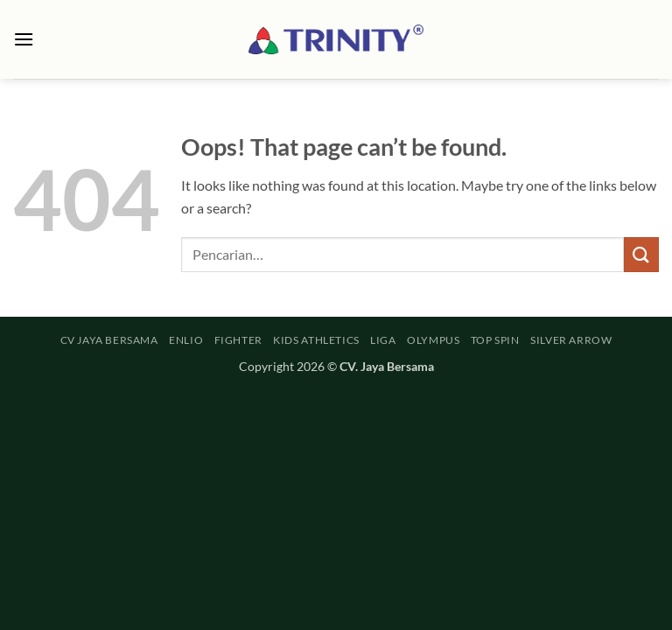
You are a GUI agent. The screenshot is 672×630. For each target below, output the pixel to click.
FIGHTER (238, 340)
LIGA (383, 340)
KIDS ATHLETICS (316, 340)
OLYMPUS (433, 340)
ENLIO (186, 340)
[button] (24, 39)
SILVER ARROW (571, 340)
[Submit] (641, 254)
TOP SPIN (495, 340)
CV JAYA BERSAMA (109, 340)
